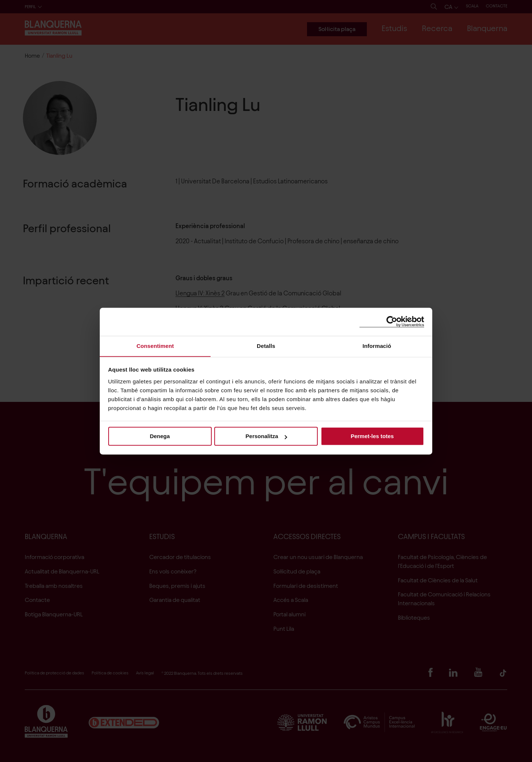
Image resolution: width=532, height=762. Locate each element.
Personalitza (266, 436)
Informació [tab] (377, 346)
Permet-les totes (372, 436)
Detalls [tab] (266, 346)
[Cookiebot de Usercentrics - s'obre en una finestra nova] (392, 321)
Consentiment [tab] (155, 346)
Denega (160, 436)
